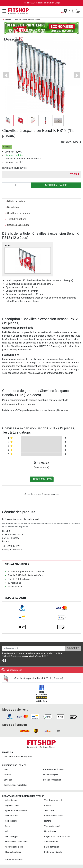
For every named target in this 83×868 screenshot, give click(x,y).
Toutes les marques (14, 860)
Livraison (8, 780)
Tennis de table (12, 816)
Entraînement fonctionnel (16, 842)
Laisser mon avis (42, 479)
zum (18, 757)
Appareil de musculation (16, 811)
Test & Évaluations (17, 219)
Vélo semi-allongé (52, 826)
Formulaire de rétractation (16, 785)
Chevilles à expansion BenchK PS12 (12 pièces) (39, 678)
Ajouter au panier (56, 185)
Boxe (7, 826)
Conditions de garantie (19, 213)
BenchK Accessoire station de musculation (23, 19)
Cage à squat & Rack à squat (57, 837)
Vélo (7, 831)
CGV (6, 769)
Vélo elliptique (11, 800)
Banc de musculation (54, 816)
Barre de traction (52, 847)
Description (13, 207)
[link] (22, 608)
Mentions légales (51, 775)
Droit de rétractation (52, 780)
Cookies (8, 775)
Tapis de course (12, 805)
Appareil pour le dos (14, 847)
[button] (6, 75)
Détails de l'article (16, 201)
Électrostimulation (13, 852)
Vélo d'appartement (53, 800)
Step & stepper (12, 837)
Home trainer (50, 831)
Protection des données (54, 769)
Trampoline (49, 811)
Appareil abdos (51, 842)
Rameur (48, 805)
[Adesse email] (34, 648)
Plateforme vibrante (53, 852)
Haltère (48, 821)
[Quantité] (16, 185)
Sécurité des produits (18, 225)
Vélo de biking (11, 821)
